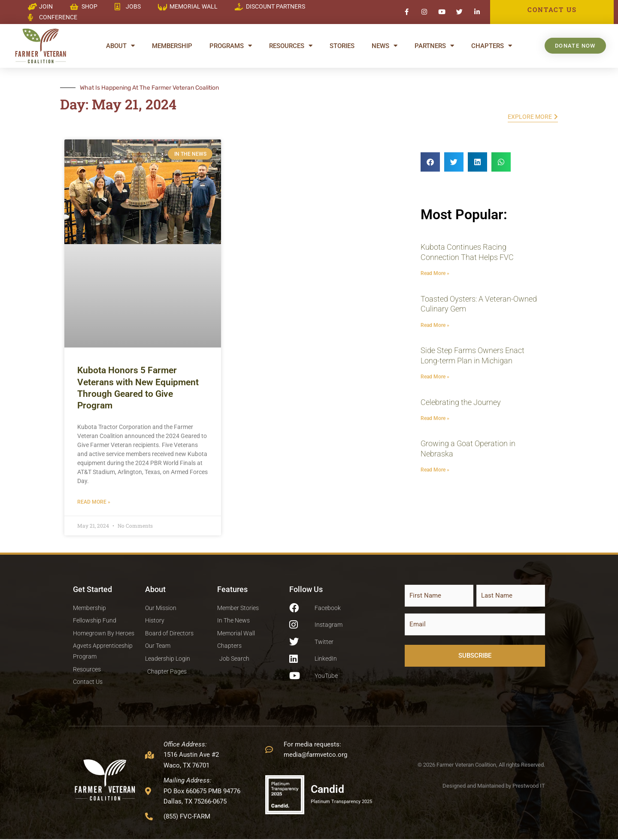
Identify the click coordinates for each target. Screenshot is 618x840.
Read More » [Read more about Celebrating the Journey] (435, 418)
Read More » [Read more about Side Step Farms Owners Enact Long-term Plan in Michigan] (435, 377)
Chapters (492, 46)
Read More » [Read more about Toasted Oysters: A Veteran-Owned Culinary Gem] (435, 325)
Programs (231, 46)
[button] (430, 162)
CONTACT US (552, 9)
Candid (329, 790)
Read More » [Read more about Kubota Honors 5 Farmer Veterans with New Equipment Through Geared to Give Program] (94, 502)
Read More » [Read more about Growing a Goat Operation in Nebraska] (435, 470)
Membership (172, 46)
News (385, 46)
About (120, 46)
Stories (342, 46)
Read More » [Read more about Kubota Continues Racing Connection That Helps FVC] (435, 273)
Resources (291, 46)
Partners (434, 46)
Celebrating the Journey (461, 402)
